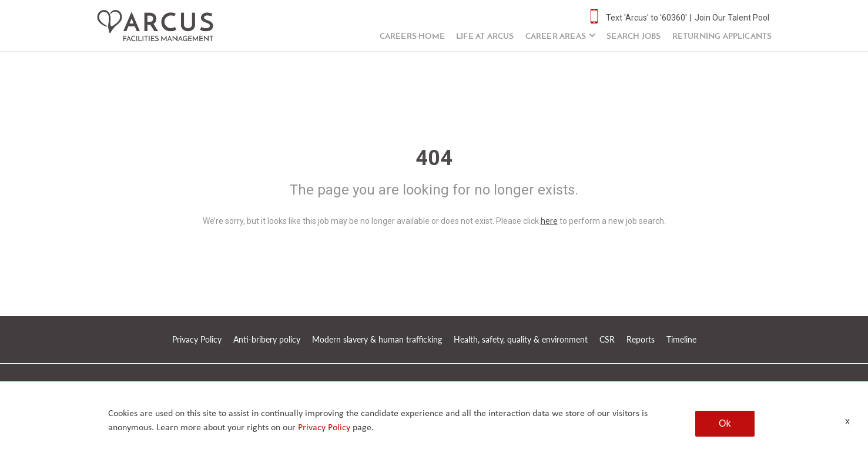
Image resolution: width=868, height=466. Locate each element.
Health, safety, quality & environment (521, 339)
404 (434, 158)
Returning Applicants (722, 37)
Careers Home (412, 37)
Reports (641, 339)
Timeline (681, 339)
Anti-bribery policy (267, 339)
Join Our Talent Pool (732, 18)
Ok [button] (725, 423)
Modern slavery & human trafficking (377, 339)
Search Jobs (634, 37)
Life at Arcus (485, 37)
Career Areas (556, 37)
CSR (607, 339)
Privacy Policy (197, 339)
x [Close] (847, 421)
